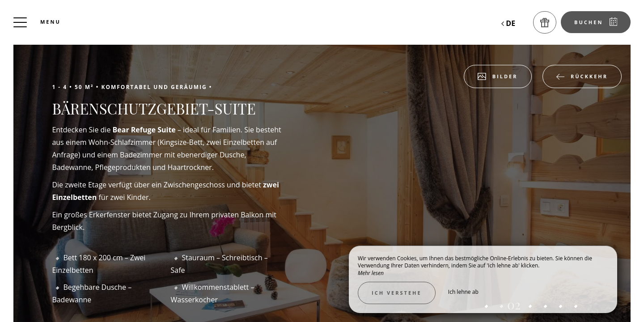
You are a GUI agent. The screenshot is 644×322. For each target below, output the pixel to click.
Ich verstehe (397, 293)
